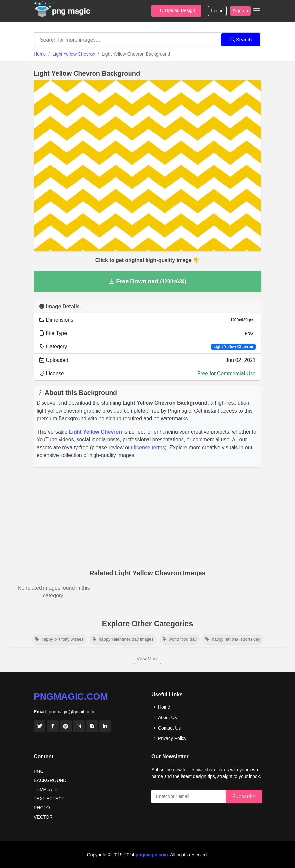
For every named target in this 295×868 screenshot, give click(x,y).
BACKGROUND (50, 780)
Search (241, 39)
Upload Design (177, 10)
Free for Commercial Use (226, 373)
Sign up (240, 11)
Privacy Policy (172, 738)
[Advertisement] (147, 517)
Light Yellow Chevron (74, 54)
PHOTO (42, 808)
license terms (149, 447)
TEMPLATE (46, 789)
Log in (217, 11)
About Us (167, 717)
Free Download (147, 281)
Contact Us (169, 728)
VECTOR (43, 817)
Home (40, 54)
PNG (39, 771)
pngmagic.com (71, 696)
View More (147, 659)
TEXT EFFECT (49, 799)
